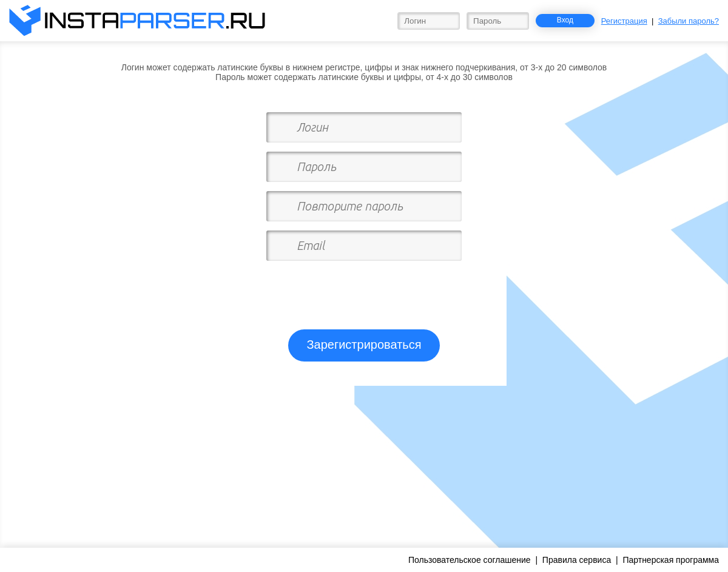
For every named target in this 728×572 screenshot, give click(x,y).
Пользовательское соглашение (470, 560)
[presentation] (365, 290)
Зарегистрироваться (364, 345)
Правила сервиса (577, 560)
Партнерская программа (671, 560)
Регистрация (624, 21)
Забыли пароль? (689, 21)
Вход (565, 20)
